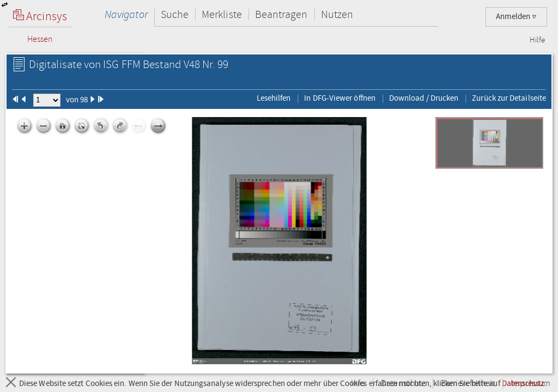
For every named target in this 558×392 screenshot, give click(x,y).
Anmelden (516, 17)
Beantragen (281, 14)
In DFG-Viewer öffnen (340, 98)
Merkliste (222, 14)
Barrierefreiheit (468, 384)
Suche (175, 14)
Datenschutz (403, 384)
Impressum (530, 384)
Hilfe (537, 40)
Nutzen (337, 14)
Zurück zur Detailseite (509, 98)
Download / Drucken (424, 98)
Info (358, 384)
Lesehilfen (274, 98)
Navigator (126, 14)
